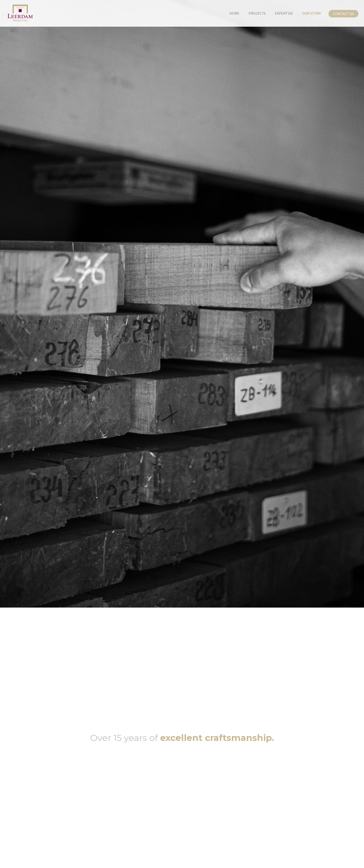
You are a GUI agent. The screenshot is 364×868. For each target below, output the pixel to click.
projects (257, 13)
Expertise (284, 13)
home (234, 13)
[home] (16, 13)
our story (312, 13)
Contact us (343, 14)
